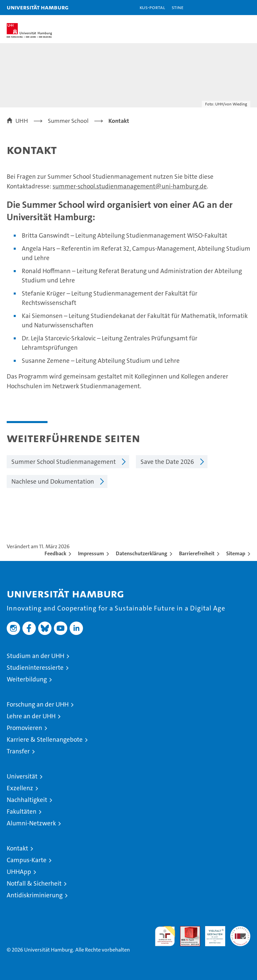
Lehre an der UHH (31, 716)
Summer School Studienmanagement (64, 462)
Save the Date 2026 (167, 462)
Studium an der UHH (35, 656)
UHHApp (19, 872)
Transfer (18, 751)
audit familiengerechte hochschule (165, 936)
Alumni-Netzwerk (31, 823)
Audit (186, 930)
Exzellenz (20, 788)
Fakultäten (22, 811)
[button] (231, 8)
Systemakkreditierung (240, 930)
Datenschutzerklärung (142, 553)
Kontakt (17, 848)
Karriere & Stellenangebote (45, 740)
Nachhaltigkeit (27, 800)
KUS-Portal (152, 7)
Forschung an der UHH (38, 704)
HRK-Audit (211, 933)
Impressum (91, 553)
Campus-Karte (27, 860)
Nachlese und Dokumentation (53, 481)
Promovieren (24, 728)
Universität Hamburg (38, 7)
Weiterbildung (27, 679)
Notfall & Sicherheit (34, 883)
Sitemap (236, 553)
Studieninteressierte (35, 668)
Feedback (55, 553)
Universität (22, 776)
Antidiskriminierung (35, 895)
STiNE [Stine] (178, 7)
